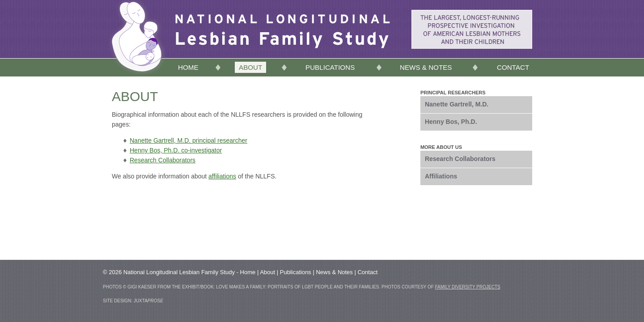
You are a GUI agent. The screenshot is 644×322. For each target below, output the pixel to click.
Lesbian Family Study (283, 21)
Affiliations (441, 176)
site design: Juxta (133, 301)
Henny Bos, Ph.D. (451, 122)
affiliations (222, 176)
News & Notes (426, 67)
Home (188, 67)
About (250, 67)
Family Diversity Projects (468, 287)
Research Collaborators (163, 160)
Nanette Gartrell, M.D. (457, 104)
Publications (330, 67)
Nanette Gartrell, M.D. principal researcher (189, 140)
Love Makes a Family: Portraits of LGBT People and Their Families (297, 287)
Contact (513, 67)
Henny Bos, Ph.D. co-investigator (176, 150)
